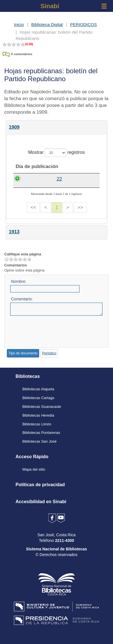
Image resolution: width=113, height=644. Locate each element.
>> (80, 214)
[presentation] (53, 336)
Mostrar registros (56, 153)
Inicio (19, 24)
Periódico (49, 360)
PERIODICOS (83, 24)
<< (33, 214)
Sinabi (50, 6)
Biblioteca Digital (47, 24)
